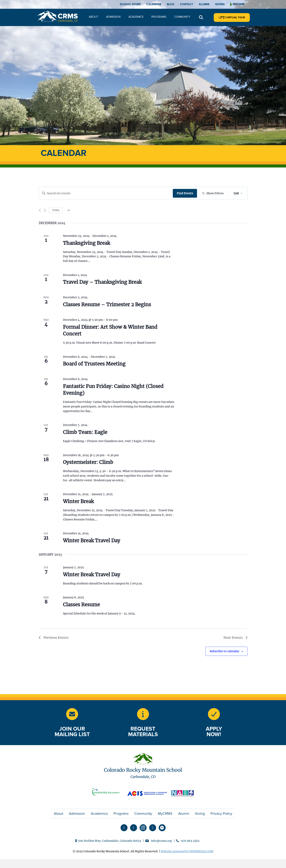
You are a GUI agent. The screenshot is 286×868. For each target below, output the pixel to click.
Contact (186, 4)
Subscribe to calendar (224, 663)
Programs (159, 17)
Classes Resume (81, 616)
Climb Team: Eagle (85, 444)
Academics (136, 17)
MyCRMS (165, 825)
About (93, 17)
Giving (220, 4)
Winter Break (78, 513)
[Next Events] (45, 222)
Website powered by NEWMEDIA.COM (187, 863)
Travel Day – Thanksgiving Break (102, 294)
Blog (171, 4)
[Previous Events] (40, 222)
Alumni (204, 4)
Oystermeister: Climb (88, 474)
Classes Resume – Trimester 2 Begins (107, 316)
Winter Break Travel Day (92, 552)
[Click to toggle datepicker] (69, 222)
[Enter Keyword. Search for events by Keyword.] (106, 193)
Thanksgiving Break (86, 255)
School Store (130, 4)
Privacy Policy (221, 825)
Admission (113, 17)
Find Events (186, 193)
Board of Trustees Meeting (94, 376)
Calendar (154, 4)
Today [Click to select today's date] (56, 222)
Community (182, 17)
